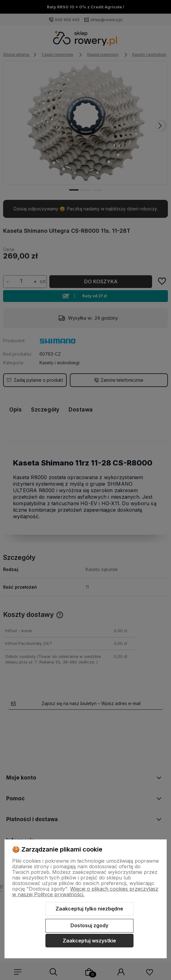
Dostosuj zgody (89, 925)
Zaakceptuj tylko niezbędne (89, 909)
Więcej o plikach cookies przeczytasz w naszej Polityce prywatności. (85, 892)
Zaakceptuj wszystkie (89, 941)
